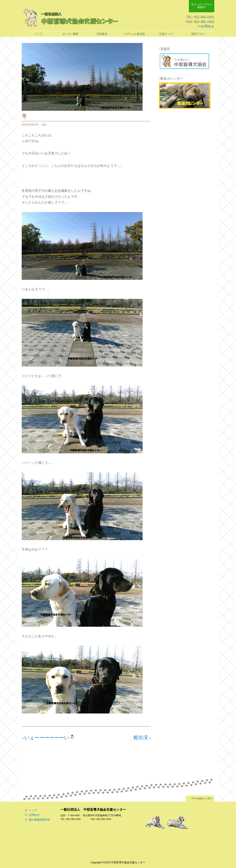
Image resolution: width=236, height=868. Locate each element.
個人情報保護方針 (40, 820)
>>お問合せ (206, 26)
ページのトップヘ (200, 799)
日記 (44, 125)
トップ (38, 34)
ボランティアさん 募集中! (202, 6)
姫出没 (141, 737)
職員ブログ (198, 34)
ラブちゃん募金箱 (134, 34)
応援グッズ (166, 34)
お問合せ (34, 815)
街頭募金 (102, 34)
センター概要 (70, 34)
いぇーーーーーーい (49, 738)
